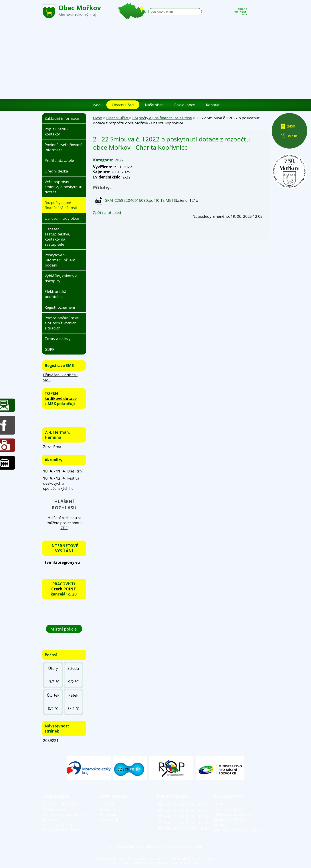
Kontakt (213, 105)
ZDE (64, 528)
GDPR (50, 349)
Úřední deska (56, 171)
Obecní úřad (123, 105)
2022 (119, 160)
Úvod (96, 105)
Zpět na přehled (107, 213)
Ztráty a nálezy (58, 339)
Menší (253, 10)
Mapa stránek (168, 859)
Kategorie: (103, 160)
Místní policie (64, 629)
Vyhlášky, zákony (58, 824)
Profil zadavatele (59, 160)
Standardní (260, 10)
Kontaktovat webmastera (139, 859)
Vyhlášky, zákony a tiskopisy (61, 278)
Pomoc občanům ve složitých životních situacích (62, 323)
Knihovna (108, 814)
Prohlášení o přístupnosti (197, 859)
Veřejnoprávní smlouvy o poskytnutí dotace (63, 187)
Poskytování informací (63, 830)
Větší (266, 10)
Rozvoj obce (185, 105)
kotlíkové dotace (61, 399)
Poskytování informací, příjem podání (60, 260)
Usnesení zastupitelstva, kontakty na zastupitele (57, 237)
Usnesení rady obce (62, 218)
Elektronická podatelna (55, 294)
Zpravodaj (109, 819)
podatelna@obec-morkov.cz (238, 830)
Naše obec (154, 105)
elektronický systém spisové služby (161, 847)
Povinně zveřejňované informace (63, 147)
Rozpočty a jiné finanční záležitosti (162, 118)
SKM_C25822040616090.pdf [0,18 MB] (139, 200)
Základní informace (62, 118)
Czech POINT (64, 589)
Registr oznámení (60, 307)
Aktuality (108, 809)
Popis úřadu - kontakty (57, 131)
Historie (107, 804)
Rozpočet (51, 819)
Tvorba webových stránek (150, 863)
